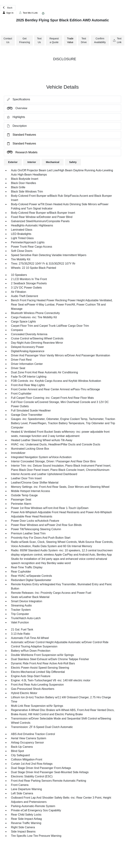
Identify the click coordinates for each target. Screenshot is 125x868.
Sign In (8, 13)
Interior (32, 162)
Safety (73, 162)
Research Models (21, 152)
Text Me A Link (28, 13)
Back (8, 8)
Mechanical (52, 162)
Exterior (13, 162)
